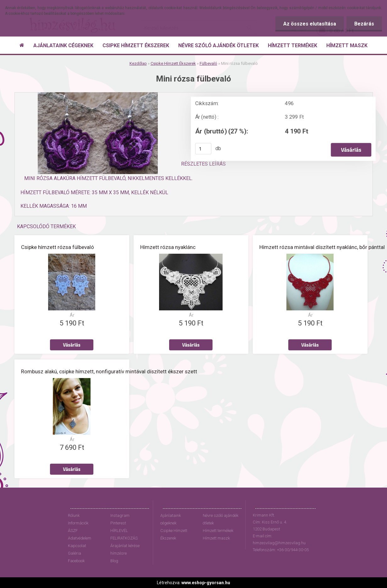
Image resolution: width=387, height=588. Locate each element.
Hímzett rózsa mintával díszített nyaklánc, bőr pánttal (322, 247)
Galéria (75, 553)
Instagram (120, 515)
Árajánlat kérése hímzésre (125, 549)
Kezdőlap (138, 63)
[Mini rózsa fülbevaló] (98, 95)
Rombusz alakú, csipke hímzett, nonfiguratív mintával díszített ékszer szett (109, 371)
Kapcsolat (77, 546)
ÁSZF (73, 531)
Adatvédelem (80, 538)
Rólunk (74, 515)
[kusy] (203, 149)
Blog (114, 561)
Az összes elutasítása (310, 24)
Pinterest (118, 523)
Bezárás (364, 24)
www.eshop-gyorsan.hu (206, 583)
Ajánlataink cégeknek (171, 519)
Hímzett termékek (218, 531)
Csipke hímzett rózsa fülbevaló (58, 247)
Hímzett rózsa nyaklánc (168, 247)
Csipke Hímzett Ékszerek (173, 63)
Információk (78, 523)
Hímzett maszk (216, 538)
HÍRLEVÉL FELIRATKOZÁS (124, 534)
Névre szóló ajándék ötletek (221, 519)
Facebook (76, 561)
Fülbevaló (208, 63)
